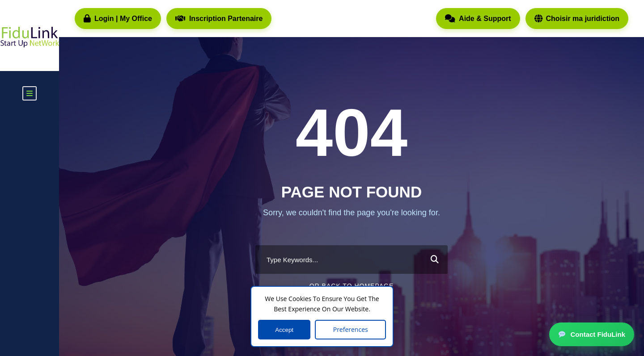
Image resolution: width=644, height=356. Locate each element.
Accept (284, 330)
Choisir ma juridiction (577, 19)
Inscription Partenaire (219, 19)
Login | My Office (118, 19)
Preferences (351, 329)
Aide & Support (478, 19)
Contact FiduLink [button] (592, 334)
